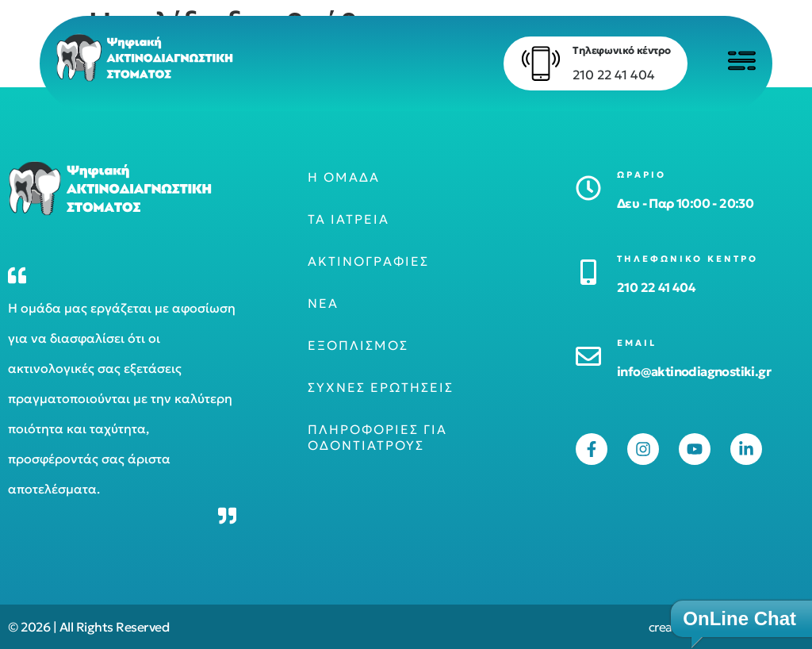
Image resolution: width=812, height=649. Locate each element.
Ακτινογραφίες (368, 261)
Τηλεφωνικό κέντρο (611, 50)
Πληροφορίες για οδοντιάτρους (377, 437)
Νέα (323, 303)
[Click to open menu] (737, 61)
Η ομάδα (344, 177)
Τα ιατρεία (349, 219)
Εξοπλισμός (358, 345)
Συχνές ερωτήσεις (381, 387)
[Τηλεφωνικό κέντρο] (530, 63)
